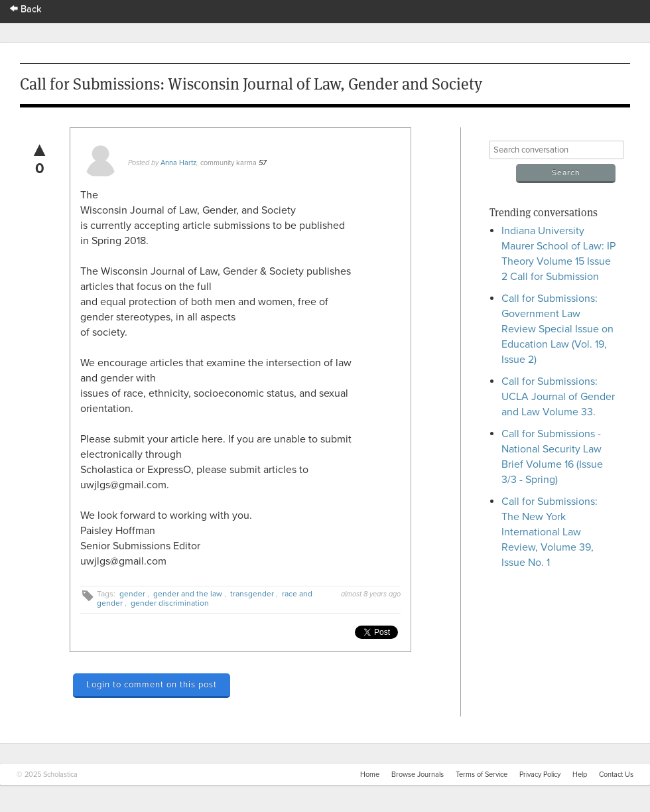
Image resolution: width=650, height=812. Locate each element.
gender (132, 594)
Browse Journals (418, 775)
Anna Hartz (178, 163)
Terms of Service (482, 775)
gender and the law (188, 594)
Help (580, 775)
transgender (252, 594)
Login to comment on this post (152, 685)
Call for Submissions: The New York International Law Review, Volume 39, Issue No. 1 (550, 532)
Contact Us (616, 775)
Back (26, 9)
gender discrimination (170, 603)
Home (370, 775)
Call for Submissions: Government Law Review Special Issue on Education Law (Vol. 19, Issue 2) (557, 329)
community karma (228, 163)
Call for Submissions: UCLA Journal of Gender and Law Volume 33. (558, 397)
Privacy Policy (540, 775)
